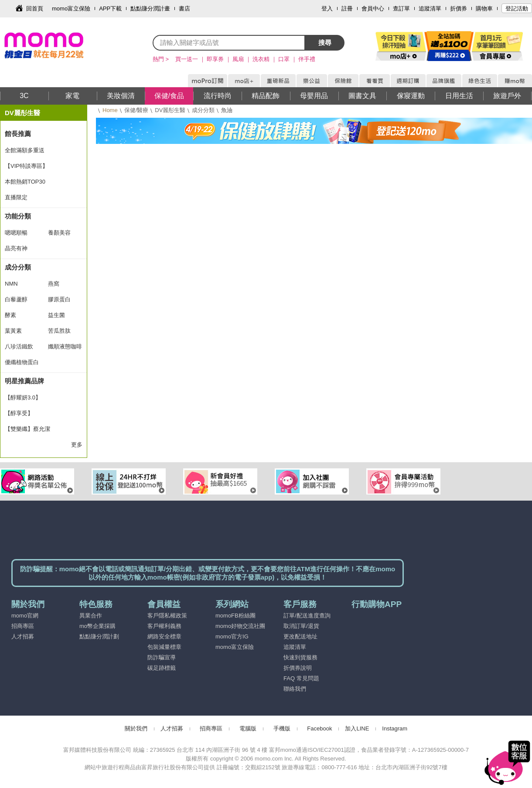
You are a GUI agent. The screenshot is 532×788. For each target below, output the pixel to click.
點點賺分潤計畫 (150, 9)
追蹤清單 (430, 9)
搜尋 (325, 43)
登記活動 (517, 9)
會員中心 (373, 9)
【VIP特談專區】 (26, 166)
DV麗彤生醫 (170, 110)
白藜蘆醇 (16, 299)
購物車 (484, 9)
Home (110, 110)
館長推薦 (18, 134)
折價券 (459, 9)
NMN (11, 284)
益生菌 (56, 315)
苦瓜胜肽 (59, 331)
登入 (327, 9)
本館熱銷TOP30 (25, 182)
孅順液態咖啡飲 (65, 349)
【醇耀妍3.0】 (23, 397)
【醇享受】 (19, 413)
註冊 (347, 9)
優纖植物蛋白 (22, 362)
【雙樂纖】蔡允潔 (27, 429)
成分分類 (203, 110)
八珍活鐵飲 (19, 346)
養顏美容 (59, 233)
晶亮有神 (16, 248)
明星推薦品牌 (24, 381)
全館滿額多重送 (25, 150)
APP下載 (110, 9)
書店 (184, 9)
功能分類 (18, 216)
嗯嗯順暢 (16, 233)
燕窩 (54, 284)
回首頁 (35, 9)
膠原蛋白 (59, 299)
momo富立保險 (71, 9)
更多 (77, 445)
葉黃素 (13, 331)
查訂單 (401, 9)
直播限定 (16, 197)
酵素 (10, 315)
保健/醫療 (136, 110)
